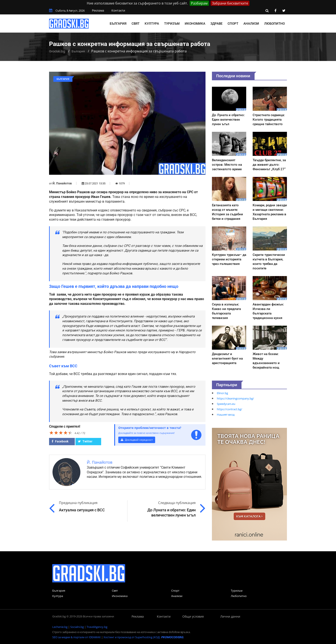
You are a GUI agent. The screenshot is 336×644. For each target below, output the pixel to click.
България (118, 24)
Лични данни (230, 616)
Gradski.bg (57, 51)
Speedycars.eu (226, 404)
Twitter (85, 441)
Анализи (251, 24)
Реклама (98, 10)
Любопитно (274, 24)
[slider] (61, 433)
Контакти (118, 10)
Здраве (216, 24)
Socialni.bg (77, 627)
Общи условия (193, 616)
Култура (152, 24)
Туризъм (172, 24)
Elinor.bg (222, 393)
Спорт (233, 24)
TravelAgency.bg (97, 627)
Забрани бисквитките (230, 3)
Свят (136, 24)
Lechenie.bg (60, 627)
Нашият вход (226, 415)
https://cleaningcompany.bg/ (235, 398)
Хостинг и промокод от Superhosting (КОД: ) (144, 637)
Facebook (60, 441)
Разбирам (199, 3)
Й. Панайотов (62, 183)
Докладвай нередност (137, 440)
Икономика (195, 24)
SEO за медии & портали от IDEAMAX (76, 637)
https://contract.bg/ (229, 409)
